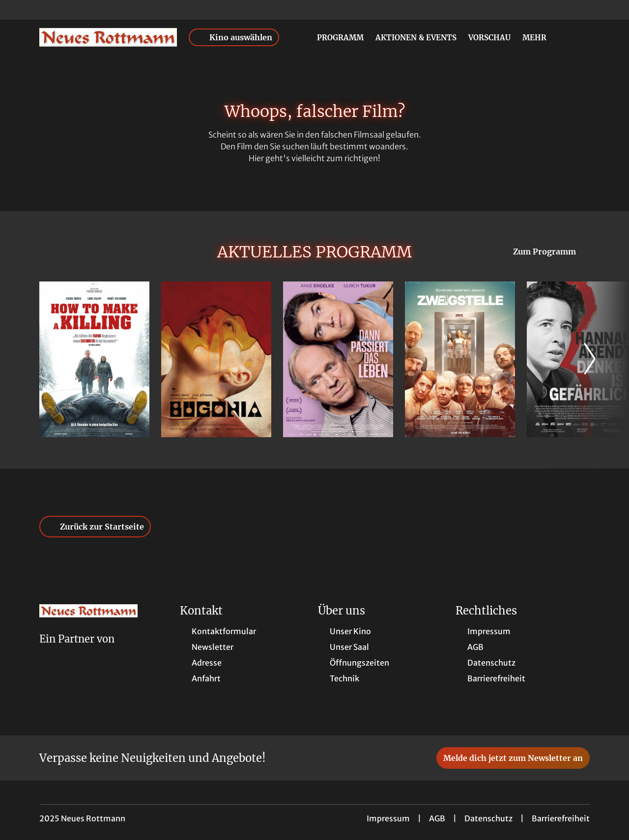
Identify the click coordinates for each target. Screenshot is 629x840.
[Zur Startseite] (108, 37)
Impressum (388, 818)
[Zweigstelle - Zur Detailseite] (460, 359)
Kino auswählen (234, 37)
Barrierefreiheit (561, 818)
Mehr (540, 38)
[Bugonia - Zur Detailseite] (216, 359)
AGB (437, 818)
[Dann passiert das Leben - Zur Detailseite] (338, 359)
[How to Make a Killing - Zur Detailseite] (94, 359)
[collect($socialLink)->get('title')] (18, 10)
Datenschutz (488, 818)
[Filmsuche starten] (580, 37)
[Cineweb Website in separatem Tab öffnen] (77, 652)
